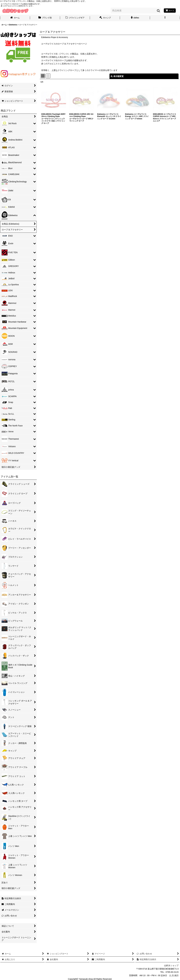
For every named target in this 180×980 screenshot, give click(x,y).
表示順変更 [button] (117, 76)
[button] (165, 18)
